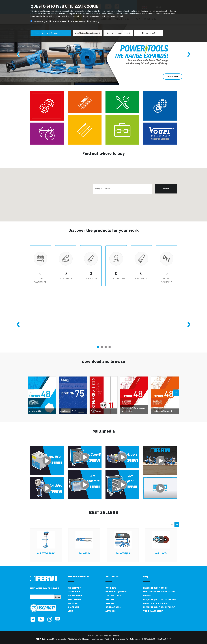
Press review (74, 599)
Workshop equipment (117, 592)
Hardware (111, 603)
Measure (110, 599)
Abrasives (111, 611)
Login (71, 611)
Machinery (111, 588)
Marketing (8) (96, 21)
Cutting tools (113, 596)
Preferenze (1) (59, 21)
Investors (73, 603)
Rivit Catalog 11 (97, 411)
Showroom (73, 607)
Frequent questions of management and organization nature (159, 592)
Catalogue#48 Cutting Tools (164, 411)
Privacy (90, 636)
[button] (98, 347)
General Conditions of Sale (107, 636)
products (112, 576)
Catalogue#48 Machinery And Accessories (134, 410)
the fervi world (78, 576)
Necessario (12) (41, 21)
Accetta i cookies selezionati (88, 33)
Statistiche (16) (78, 21)
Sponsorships (75, 596)
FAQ (146, 576)
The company (74, 588)
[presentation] (18, 54)
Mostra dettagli (149, 33)
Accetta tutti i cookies (51, 33)
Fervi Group (74, 592)
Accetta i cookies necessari (118, 33)
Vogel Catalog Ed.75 (68, 411)
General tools (113, 607)
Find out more (172, 76)
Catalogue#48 (35, 411)
